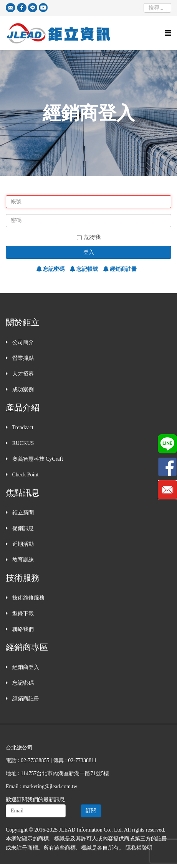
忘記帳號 (87, 269)
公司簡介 (22, 342)
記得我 (89, 237)
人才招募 (22, 374)
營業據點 (22, 358)
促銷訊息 (22, 528)
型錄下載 (22, 614)
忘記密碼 (53, 269)
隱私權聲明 (139, 848)
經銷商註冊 (123, 269)
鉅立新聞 (22, 513)
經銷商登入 (25, 667)
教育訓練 (22, 560)
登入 (89, 252)
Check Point (25, 475)
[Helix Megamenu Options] (168, 33)
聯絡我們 (22, 629)
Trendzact (22, 427)
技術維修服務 (28, 598)
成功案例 (22, 390)
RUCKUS (22, 443)
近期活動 (22, 544)
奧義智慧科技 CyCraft (37, 459)
